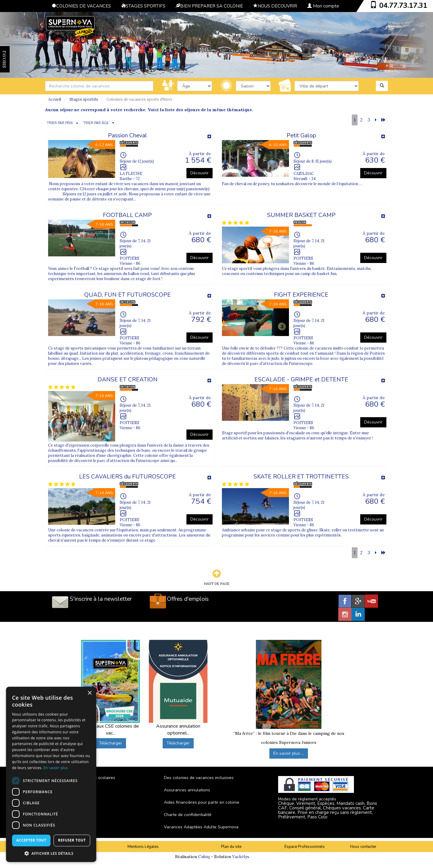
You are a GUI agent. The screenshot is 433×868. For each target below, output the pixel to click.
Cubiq (204, 857)
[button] (51, 853)
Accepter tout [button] (31, 840)
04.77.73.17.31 (403, 5)
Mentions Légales (143, 847)
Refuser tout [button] (72, 840)
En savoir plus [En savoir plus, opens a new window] (56, 768)
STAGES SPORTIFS (143, 6)
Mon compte (323, 6)
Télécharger (111, 743)
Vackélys (241, 857)
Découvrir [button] (200, 173)
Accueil (55, 99)
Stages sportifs (84, 99)
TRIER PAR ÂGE (96, 123)
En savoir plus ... (289, 753)
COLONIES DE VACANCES (81, 6)
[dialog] (51, 774)
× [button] (89, 693)
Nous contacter (363, 847)
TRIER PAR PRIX (60, 123)
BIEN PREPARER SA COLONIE (209, 6)
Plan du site (231, 847)
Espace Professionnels (305, 847)
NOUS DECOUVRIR (275, 6)
